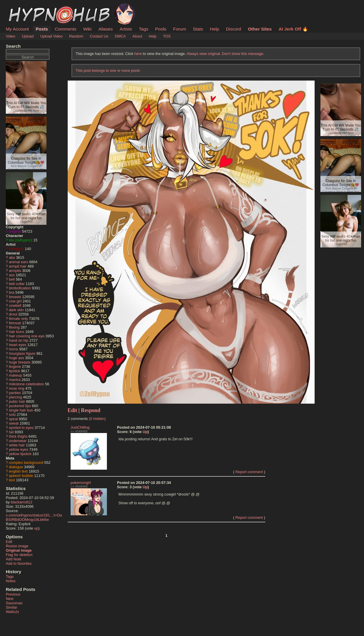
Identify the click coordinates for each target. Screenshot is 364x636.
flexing (14, 327)
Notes (11, 581)
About (137, 36)
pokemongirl (81, 483)
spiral (14, 419)
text (12, 480)
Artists (126, 29)
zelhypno (16, 249)
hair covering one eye (27, 336)
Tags (144, 29)
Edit (9, 542)
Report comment (249, 472)
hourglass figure (22, 353)
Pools (161, 29)
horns (14, 349)
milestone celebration (27, 384)
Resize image (17, 546)
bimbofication (20, 288)
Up (145, 432)
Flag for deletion (19, 555)
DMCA (120, 36)
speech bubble (21, 476)
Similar (11, 607)
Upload (28, 36)
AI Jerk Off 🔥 (293, 29)
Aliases (106, 29)
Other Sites (260, 29)
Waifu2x (12, 612)
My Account (17, 29)
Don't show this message (243, 54)
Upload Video (52, 36)
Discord (234, 29)
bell (12, 279)
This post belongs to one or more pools (108, 71)
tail (11, 432)
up (36, 528)
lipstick (15, 371)
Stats (198, 29)
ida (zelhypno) (21, 240)
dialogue (16, 467)
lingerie (15, 367)
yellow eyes (19, 449)
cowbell (15, 305)
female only (18, 319)
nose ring (17, 388)
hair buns (17, 332)
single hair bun (21, 410)
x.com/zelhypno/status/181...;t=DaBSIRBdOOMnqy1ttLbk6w (34, 517)
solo (12, 415)
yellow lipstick (20, 454)
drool (13, 314)
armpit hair (18, 266)
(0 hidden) (97, 419)
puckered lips (20, 406)
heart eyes (18, 345)
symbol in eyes (21, 428)
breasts (15, 297)
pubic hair (17, 401)
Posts (42, 29)
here (138, 54)
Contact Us (99, 36)
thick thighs (18, 436)
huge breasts (20, 362)
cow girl (15, 301)
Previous (13, 594)
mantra (15, 380)
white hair (17, 445)
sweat (14, 423)
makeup (16, 375)
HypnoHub (22, 7)
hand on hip (19, 340)
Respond (91, 410)
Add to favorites (19, 563)
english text (18, 471)
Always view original (203, 54)
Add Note (14, 559)
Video (11, 36)
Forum (180, 29)
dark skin (16, 310)
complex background (26, 463)
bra (12, 292)
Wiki (87, 29)
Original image (19, 550)
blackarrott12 (21, 502)
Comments (65, 29)
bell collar (17, 284)
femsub (15, 323)
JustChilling (80, 427)
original (15, 231)
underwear (18, 441)
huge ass (17, 358)
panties (15, 393)
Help (215, 29)
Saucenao (14, 603)
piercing (16, 397)
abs (12, 258)
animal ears (19, 262)
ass (12, 275)
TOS (167, 36)
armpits (15, 271)
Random (76, 36)
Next (10, 599)
